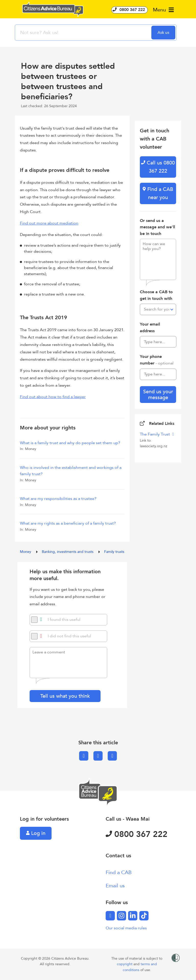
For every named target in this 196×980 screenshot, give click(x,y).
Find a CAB (119, 872)
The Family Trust (155, 434)
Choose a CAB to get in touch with (156, 295)
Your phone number (157, 360)
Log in (36, 833)
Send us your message (158, 395)
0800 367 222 (130, 10)
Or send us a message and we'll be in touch (157, 227)
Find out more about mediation (49, 223)
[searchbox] (84, 33)
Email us (115, 886)
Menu (163, 10)
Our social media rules (126, 928)
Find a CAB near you (158, 193)
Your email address (150, 328)
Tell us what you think (65, 696)
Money (26, 552)
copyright (125, 964)
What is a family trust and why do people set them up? (70, 443)
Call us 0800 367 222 (158, 167)
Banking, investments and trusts (68, 552)
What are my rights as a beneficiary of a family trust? (68, 523)
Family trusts (114, 552)
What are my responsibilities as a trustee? (58, 499)
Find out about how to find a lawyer (53, 397)
